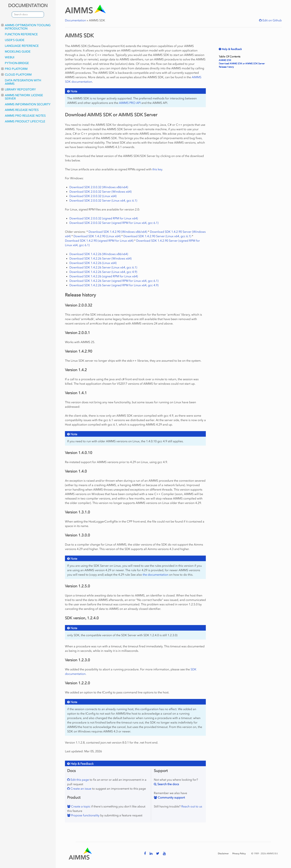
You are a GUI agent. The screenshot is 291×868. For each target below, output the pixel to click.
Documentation (75, 20)
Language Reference (22, 46)
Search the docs (168, 784)
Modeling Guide (18, 51)
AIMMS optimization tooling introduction (26, 27)
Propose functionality (85, 815)
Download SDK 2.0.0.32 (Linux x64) (93, 196)
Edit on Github (272, 20)
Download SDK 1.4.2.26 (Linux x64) (93, 263)
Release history (226, 67)
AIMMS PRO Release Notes (25, 116)
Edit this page (79, 780)
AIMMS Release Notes (22, 110)
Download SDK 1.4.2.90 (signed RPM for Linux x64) (99, 241)
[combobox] (28, 14)
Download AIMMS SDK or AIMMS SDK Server (242, 64)
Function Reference (21, 34)
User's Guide (15, 40)
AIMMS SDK (225, 60)
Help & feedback (231, 49)
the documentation (156, 575)
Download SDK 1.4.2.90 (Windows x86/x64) (118, 232)
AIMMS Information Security (28, 104)
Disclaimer (223, 854)
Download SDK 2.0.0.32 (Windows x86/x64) (99, 187)
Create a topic (80, 806)
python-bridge (17, 63)
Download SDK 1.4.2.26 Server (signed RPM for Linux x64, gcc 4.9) (114, 285)
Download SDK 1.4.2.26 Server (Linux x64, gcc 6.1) (103, 267)
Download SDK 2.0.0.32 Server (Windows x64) (100, 192)
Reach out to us (192, 806)
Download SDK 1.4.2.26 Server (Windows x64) (100, 258)
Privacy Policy (239, 854)
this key (157, 169)
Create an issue (81, 788)
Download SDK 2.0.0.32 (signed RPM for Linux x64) (104, 218)
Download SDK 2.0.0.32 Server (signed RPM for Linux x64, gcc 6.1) (114, 223)
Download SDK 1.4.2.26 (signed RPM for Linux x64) (104, 276)
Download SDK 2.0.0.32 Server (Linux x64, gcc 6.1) (103, 200)
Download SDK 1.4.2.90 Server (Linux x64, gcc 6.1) (157, 236)
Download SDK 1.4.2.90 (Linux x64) (97, 236)
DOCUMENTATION (28, 5)
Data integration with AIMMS (23, 82)
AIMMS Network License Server (22, 97)
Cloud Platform (16, 74)
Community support (171, 797)
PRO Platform (14, 69)
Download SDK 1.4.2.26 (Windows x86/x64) (99, 254)
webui (10, 57)
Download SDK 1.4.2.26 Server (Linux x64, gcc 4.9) (103, 272)
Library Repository (19, 89)
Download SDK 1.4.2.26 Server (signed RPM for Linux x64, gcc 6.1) (114, 281)
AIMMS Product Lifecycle (25, 121)
